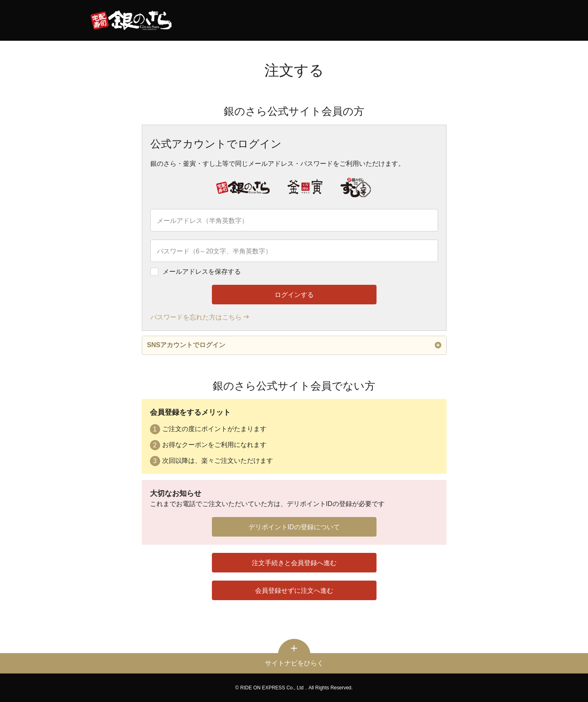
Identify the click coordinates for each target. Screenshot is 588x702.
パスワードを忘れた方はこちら (196, 317)
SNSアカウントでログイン (294, 345)
